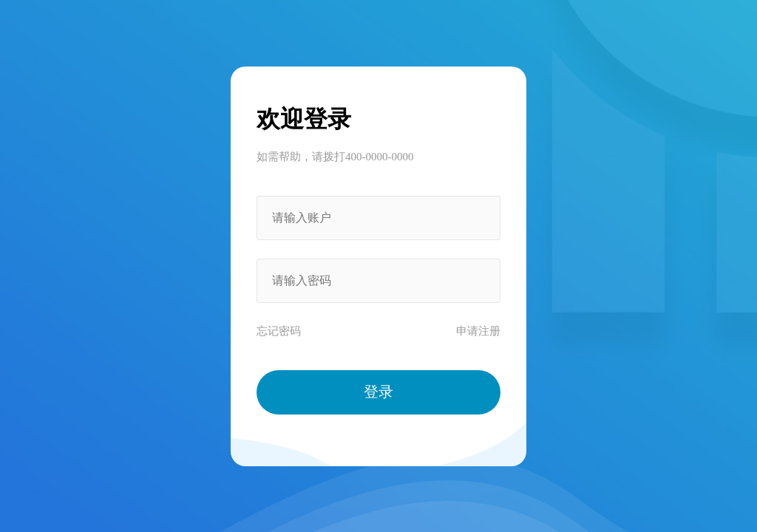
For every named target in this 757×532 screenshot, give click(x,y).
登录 (378, 392)
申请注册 (478, 331)
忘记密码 (279, 331)
